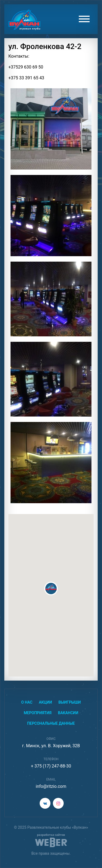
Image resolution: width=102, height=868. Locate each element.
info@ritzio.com (51, 786)
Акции (45, 702)
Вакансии (68, 713)
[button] (51, 589)
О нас (27, 702)
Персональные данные (51, 723)
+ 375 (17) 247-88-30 (51, 766)
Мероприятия (38, 713)
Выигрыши (70, 702)
